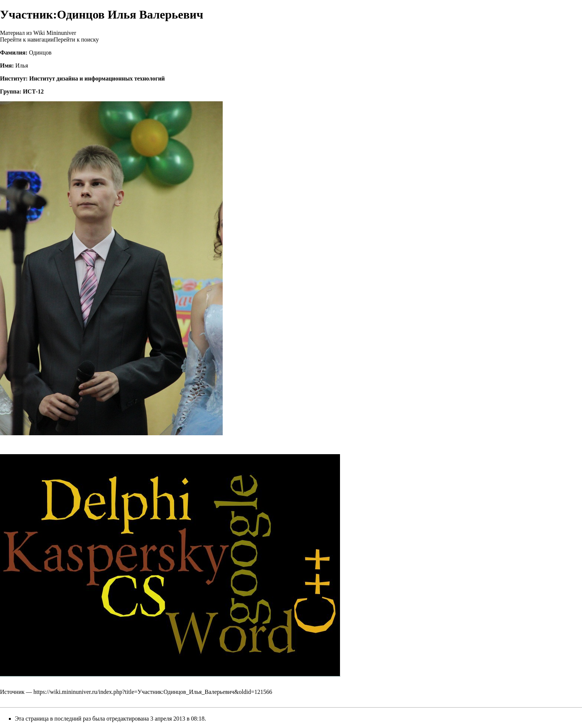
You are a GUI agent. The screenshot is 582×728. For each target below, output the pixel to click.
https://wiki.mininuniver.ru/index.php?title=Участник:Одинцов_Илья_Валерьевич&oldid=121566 (153, 692)
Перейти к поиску (76, 40)
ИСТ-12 (33, 91)
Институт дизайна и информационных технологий (97, 78)
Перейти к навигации (27, 40)
